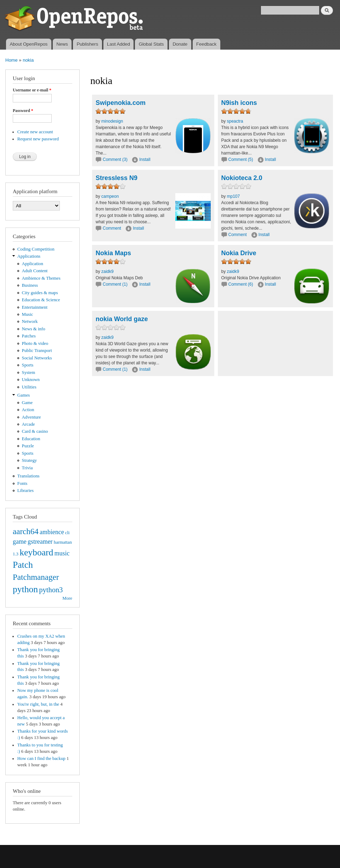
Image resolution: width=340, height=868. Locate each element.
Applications (29, 256)
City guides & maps (40, 293)
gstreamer (40, 542)
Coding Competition (36, 249)
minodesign (112, 121)
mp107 (234, 196)
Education (31, 439)
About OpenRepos (29, 44)
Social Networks (37, 358)
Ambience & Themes (41, 278)
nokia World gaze (122, 319)
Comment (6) (241, 284)
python (25, 589)
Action (28, 410)
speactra (235, 121)
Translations (29, 476)
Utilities (29, 387)
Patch (23, 565)
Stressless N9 (117, 178)
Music (28, 314)
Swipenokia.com (121, 103)
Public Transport (37, 351)
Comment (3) (115, 159)
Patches (29, 336)
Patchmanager (36, 577)
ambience (52, 532)
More (67, 598)
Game (27, 403)
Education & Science (41, 300)
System (29, 373)
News (62, 44)
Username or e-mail (32, 90)
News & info (34, 329)
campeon (110, 196)
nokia (28, 60)
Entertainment (35, 307)
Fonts (22, 483)
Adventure (32, 417)
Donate (180, 44)
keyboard (36, 552)
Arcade (29, 424)
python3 (51, 590)
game (20, 542)
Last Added (118, 44)
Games (24, 395)
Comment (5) (241, 159)
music (62, 553)
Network (30, 321)
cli (67, 533)
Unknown (31, 380)
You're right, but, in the (38, 704)
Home (12, 60)
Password (23, 111)
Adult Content (35, 271)
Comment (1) (115, 284)
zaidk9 (107, 271)
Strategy (30, 460)
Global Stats (151, 44)
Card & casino (35, 431)
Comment (112, 228)
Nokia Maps (113, 253)
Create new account (35, 132)
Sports (28, 365)
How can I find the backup (41, 758)
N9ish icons (239, 103)
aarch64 (26, 531)
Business (30, 285)
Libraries (25, 491)
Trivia (27, 468)
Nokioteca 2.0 (242, 178)
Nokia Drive (239, 253)
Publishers (87, 44)
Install (145, 159)
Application (33, 264)
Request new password (38, 139)
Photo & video (35, 343)
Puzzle (28, 446)
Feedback (206, 44)
